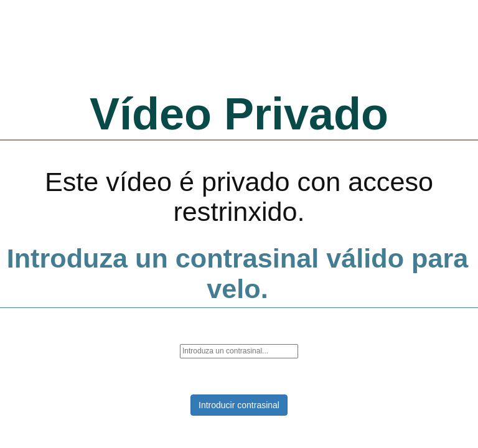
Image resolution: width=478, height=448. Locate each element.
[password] (239, 351)
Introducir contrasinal (239, 405)
